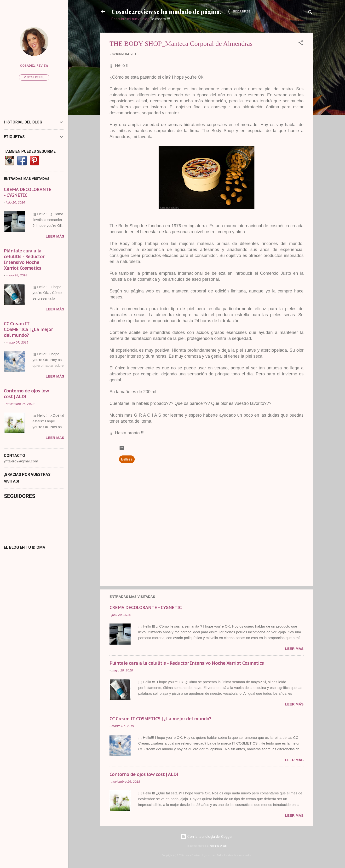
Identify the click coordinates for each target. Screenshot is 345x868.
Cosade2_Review (34, 65)
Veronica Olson (218, 846)
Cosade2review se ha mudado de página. (166, 12)
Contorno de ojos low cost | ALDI (144, 774)
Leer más (294, 649)
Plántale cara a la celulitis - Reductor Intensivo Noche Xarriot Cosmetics (187, 663)
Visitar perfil (34, 77)
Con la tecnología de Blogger (207, 837)
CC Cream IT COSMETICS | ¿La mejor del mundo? (160, 719)
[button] (301, 44)
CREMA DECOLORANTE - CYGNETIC (146, 608)
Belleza (127, 459)
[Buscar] (310, 13)
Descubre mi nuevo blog (130, 19)
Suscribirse (241, 12)
